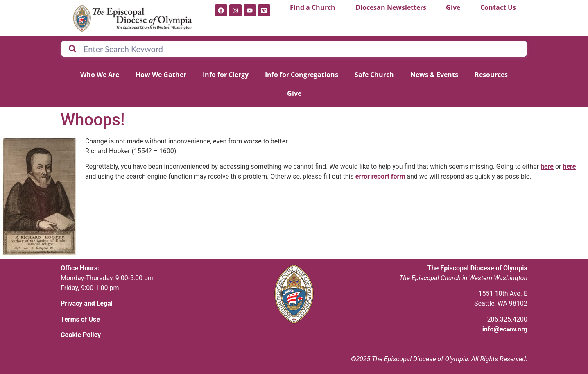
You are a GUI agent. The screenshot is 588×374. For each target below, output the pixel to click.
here (547, 167)
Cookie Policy (81, 335)
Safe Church (374, 75)
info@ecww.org (505, 329)
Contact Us (498, 7)
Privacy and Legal (87, 303)
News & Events (434, 75)
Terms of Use (80, 319)
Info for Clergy (226, 75)
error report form (380, 176)
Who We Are (100, 75)
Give (453, 7)
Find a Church (313, 7)
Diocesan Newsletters (391, 7)
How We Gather (161, 75)
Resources (491, 75)
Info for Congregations (302, 75)
